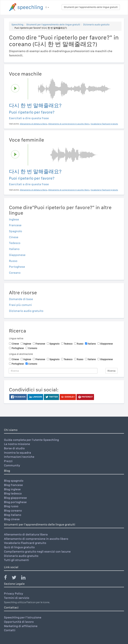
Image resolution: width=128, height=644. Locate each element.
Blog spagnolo (14, 481)
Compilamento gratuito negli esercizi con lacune (37, 551)
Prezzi (8, 461)
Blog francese (13, 485)
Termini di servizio (17, 598)
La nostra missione (17, 444)
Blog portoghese (15, 502)
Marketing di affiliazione (21, 626)
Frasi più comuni (20, 305)
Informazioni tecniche (19, 457)
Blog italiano (13, 515)
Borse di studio (14, 448)
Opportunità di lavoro (19, 622)
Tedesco (15, 243)
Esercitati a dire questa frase (29, 118)
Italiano (14, 249)
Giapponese (17, 255)
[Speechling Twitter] (16, 578)
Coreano (15, 273)
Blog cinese (12, 519)
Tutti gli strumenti (16, 560)
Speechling (17, 25)
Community (12, 465)
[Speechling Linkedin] (25, 578)
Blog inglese (12, 489)
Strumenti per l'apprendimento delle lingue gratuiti (91, 7)
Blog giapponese (15, 498)
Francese (15, 225)
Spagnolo (15, 231)
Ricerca (111, 371)
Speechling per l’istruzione (23, 617)
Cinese (14, 237)
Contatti (10, 630)
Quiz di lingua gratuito (19, 547)
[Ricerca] (53, 371)
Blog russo (11, 506)
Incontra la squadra (17, 453)
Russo (13, 261)
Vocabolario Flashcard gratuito (25, 543)
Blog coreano (13, 510)
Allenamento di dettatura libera (26, 534)
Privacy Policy (14, 593)
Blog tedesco (13, 493)
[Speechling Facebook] (7, 578)
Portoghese (17, 267)
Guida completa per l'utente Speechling (31, 440)
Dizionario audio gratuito (96, 25)
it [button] (47, 7)
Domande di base (21, 299)
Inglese (14, 219)
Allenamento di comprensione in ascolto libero (36, 539)
